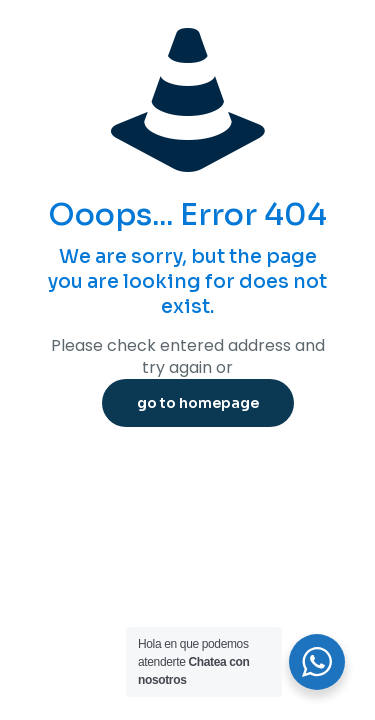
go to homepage (198, 403)
